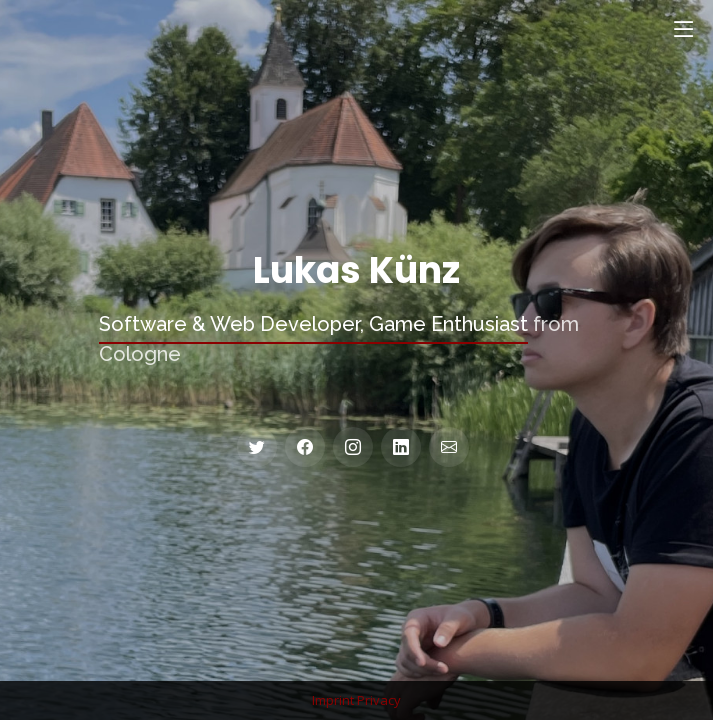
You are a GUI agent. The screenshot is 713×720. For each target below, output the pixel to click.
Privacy (379, 700)
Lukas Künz (356, 271)
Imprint (333, 700)
